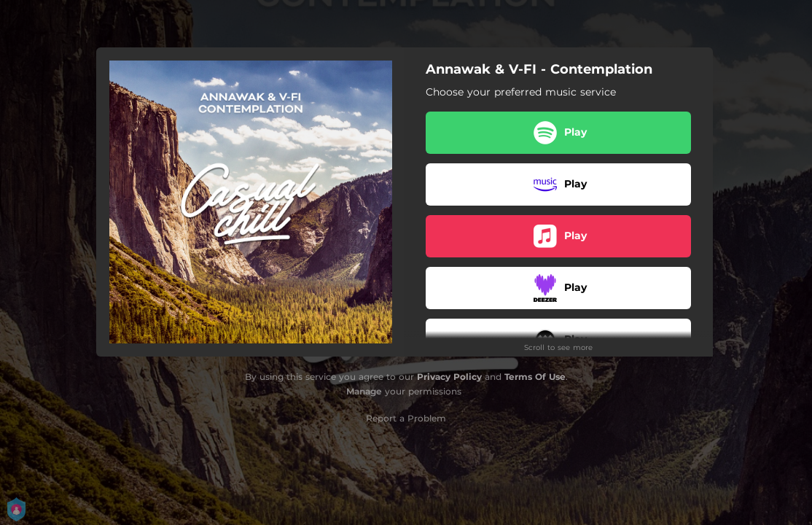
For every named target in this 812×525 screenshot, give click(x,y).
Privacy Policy (449, 377)
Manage (364, 391)
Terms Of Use (535, 377)
